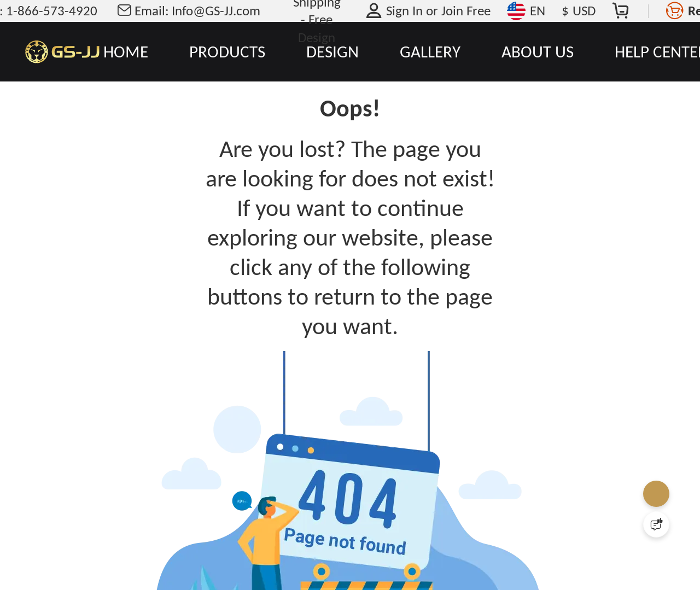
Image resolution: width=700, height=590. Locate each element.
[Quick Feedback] (656, 524)
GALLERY (430, 51)
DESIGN (332, 51)
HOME (126, 51)
